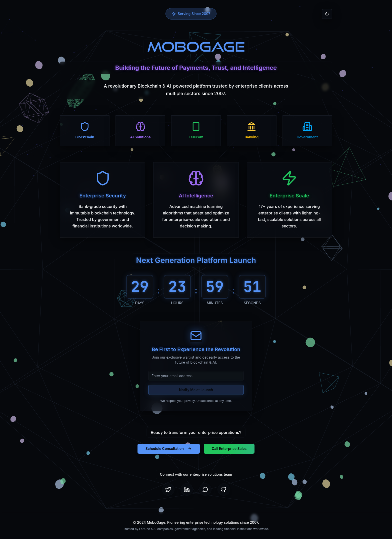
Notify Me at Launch (196, 390)
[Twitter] (168, 489)
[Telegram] (205, 489)
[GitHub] (224, 489)
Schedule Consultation (169, 449)
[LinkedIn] (187, 489)
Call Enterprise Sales (229, 449)
